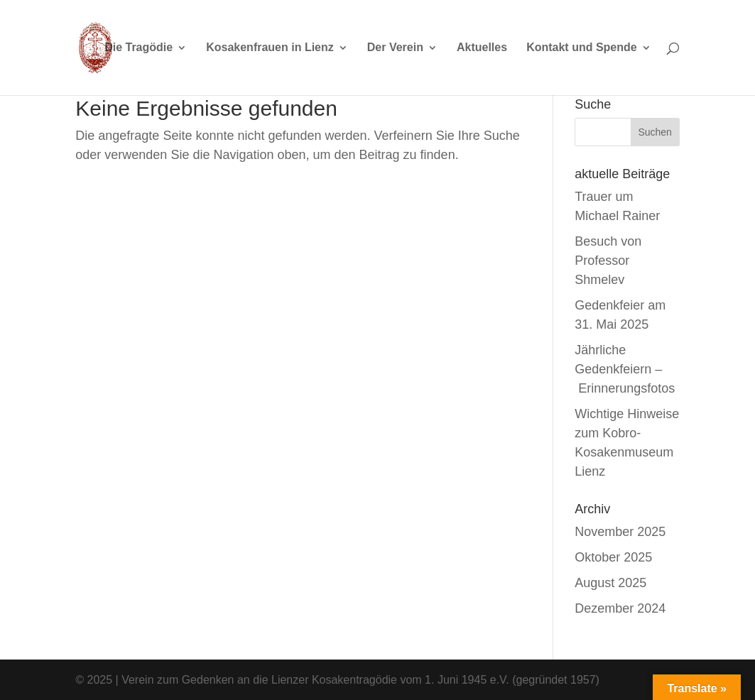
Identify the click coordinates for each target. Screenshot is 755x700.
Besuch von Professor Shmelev (608, 261)
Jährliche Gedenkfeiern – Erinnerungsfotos (625, 369)
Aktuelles (482, 48)
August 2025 (610, 583)
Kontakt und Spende (582, 48)
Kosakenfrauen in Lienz (270, 48)
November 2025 (620, 532)
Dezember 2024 (620, 608)
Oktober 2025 (613, 557)
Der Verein (395, 48)
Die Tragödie (138, 48)
